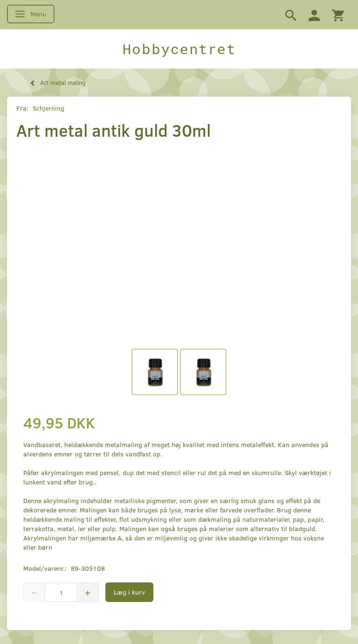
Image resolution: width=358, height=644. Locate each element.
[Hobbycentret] (179, 49)
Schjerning (48, 108)
